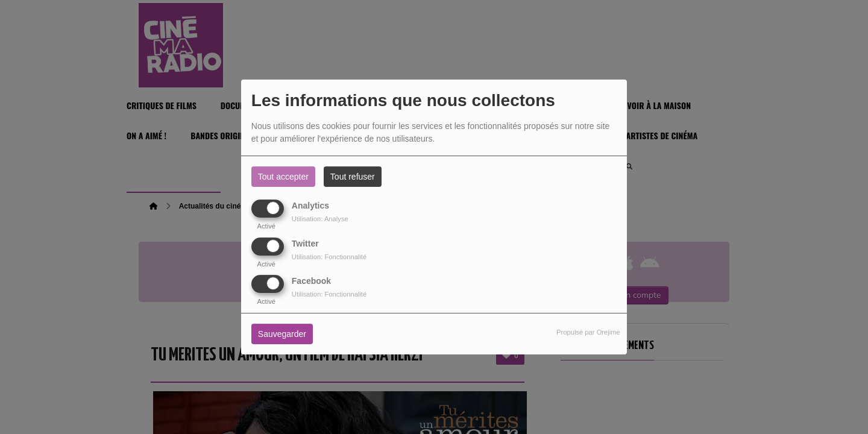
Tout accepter (283, 177)
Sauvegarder (282, 334)
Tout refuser (353, 177)
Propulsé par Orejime (588, 332)
